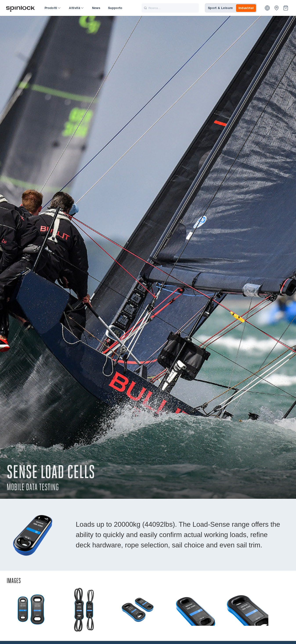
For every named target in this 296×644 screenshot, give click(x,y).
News (96, 8)
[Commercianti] (277, 8)
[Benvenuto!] (20, 8)
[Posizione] (267, 8)
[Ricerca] (170, 8)
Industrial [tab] (246, 8)
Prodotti (52, 8)
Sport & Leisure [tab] (221, 8)
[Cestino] (286, 8)
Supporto (115, 8)
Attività (76, 8)
